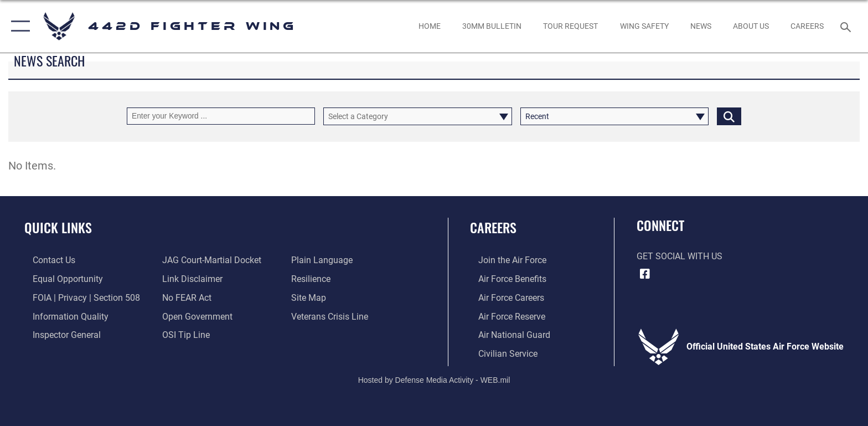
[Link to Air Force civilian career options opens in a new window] (500, 353)
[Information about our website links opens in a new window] (190, 279)
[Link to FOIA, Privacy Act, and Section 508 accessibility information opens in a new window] (78, 297)
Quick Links (58, 227)
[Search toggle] (847, 26)
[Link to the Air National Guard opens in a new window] (506, 334)
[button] (18, 26)
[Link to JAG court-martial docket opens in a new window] (209, 260)
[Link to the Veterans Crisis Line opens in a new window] (332, 315)
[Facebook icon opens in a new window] (645, 274)
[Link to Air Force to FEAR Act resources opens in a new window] (184, 297)
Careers (493, 227)
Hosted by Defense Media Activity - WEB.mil (434, 379)
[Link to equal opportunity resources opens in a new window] (60, 279)
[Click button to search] (729, 116)
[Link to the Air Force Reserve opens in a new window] (503, 315)
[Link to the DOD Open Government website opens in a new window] (195, 315)
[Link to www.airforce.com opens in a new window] (504, 260)
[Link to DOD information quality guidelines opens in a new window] (62, 315)
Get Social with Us (680, 256)
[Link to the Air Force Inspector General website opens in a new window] (58, 334)
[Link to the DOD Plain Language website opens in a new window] (325, 260)
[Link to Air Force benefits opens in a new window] (504, 279)
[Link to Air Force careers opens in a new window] (503, 297)
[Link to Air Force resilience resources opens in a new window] (314, 279)
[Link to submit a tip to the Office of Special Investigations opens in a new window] (183, 334)
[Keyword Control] (221, 116)
